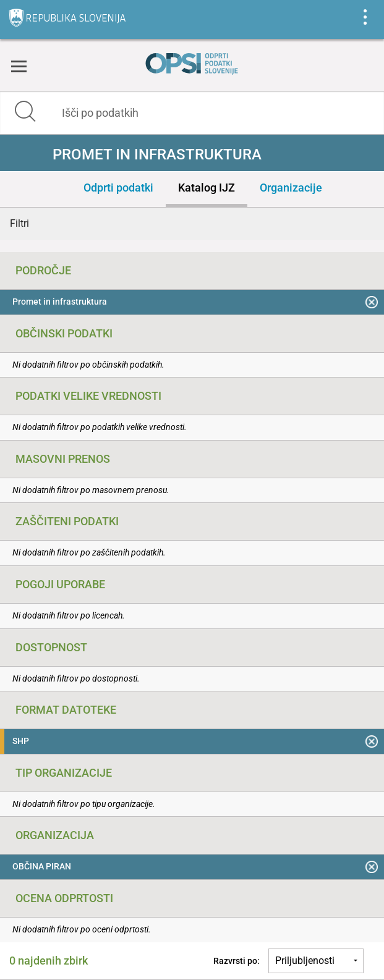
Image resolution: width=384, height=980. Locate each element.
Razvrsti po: (237, 961)
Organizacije (291, 188)
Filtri (19, 223)
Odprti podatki (118, 188)
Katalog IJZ (207, 188)
